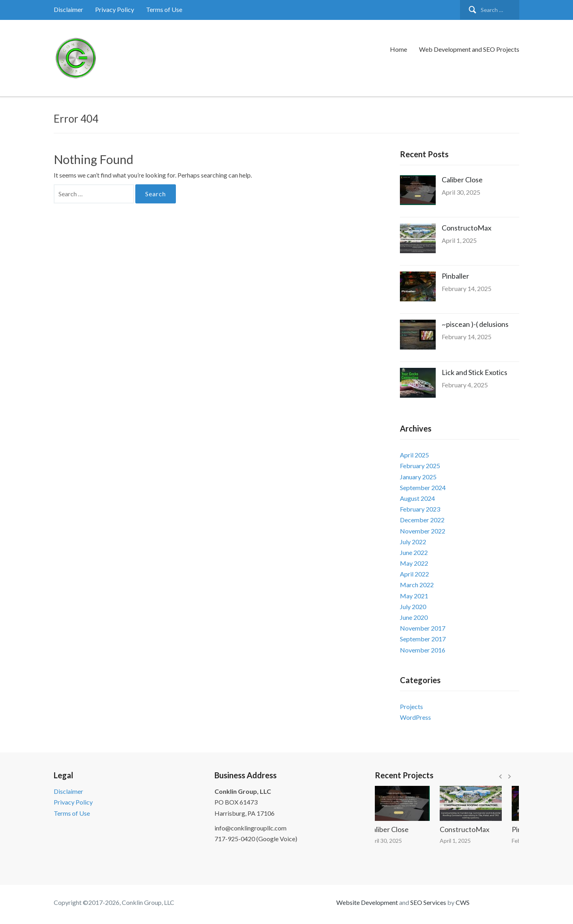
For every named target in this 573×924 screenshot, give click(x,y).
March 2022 (417, 585)
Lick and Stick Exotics (475, 372)
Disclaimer (68, 9)
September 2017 (423, 639)
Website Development (367, 902)
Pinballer (455, 276)
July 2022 (413, 542)
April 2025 (414, 455)
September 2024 (423, 487)
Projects (411, 706)
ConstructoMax (467, 228)
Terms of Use (164, 9)
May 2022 (414, 563)
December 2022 (422, 520)
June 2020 (414, 617)
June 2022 (414, 552)
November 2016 (423, 650)
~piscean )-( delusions (475, 324)
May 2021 (414, 596)
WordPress (415, 717)
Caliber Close (462, 180)
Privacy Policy (115, 9)
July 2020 (413, 607)
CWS (463, 902)
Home (399, 49)
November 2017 (423, 628)
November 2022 (423, 531)
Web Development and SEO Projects (469, 49)
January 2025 (418, 477)
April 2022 (414, 574)
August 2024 (417, 498)
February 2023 (420, 509)
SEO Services (428, 902)
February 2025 (420, 466)
